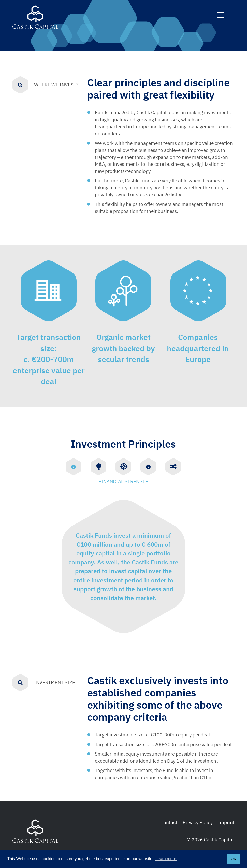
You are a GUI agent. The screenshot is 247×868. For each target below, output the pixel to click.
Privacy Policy (198, 822)
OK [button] (234, 859)
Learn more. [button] (166, 859)
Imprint (226, 822)
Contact (169, 822)
